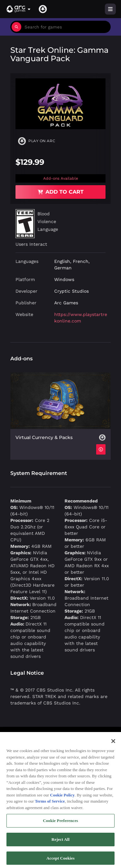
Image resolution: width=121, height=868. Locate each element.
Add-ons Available (61, 178)
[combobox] (66, 27)
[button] (19, 9)
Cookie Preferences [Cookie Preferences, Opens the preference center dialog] (60, 823)
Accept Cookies (60, 861)
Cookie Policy (62, 798)
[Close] (113, 744)
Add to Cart (61, 192)
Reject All (61, 842)
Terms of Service (50, 804)
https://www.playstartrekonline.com (81, 318)
